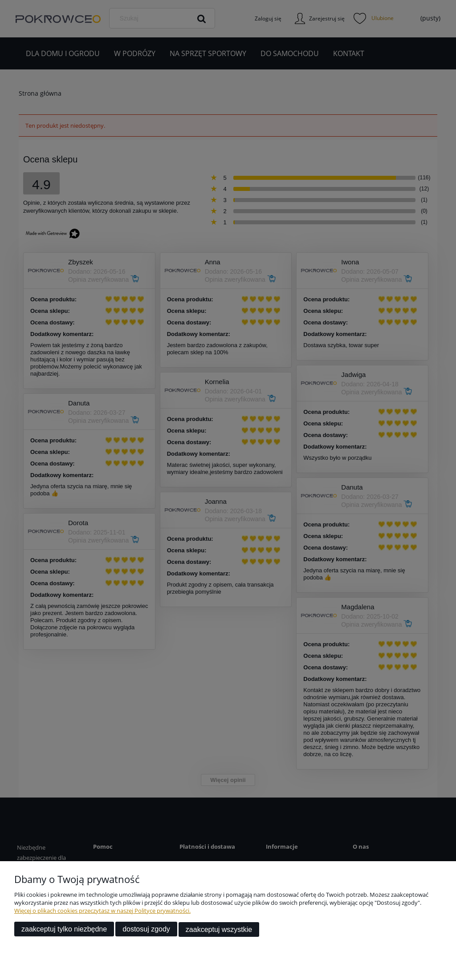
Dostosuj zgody (146, 929)
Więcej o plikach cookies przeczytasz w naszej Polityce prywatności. (102, 911)
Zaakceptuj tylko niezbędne (64, 929)
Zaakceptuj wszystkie (219, 929)
